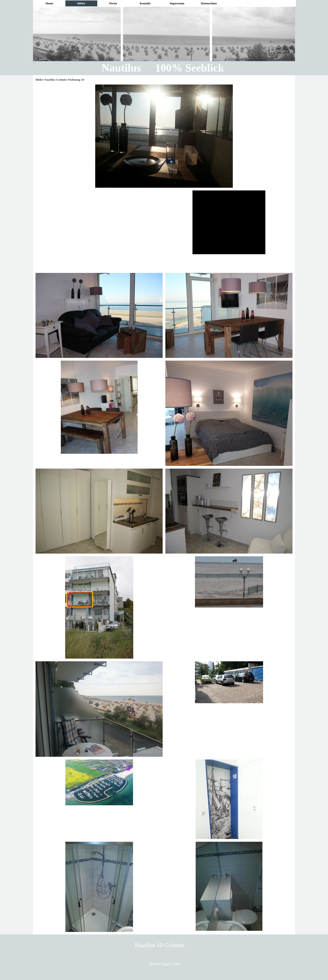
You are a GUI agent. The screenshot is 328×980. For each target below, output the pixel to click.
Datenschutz (209, 3)
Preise (113, 3)
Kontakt (145, 3)
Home (49, 3)
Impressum (177, 3)
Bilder (81, 3)
